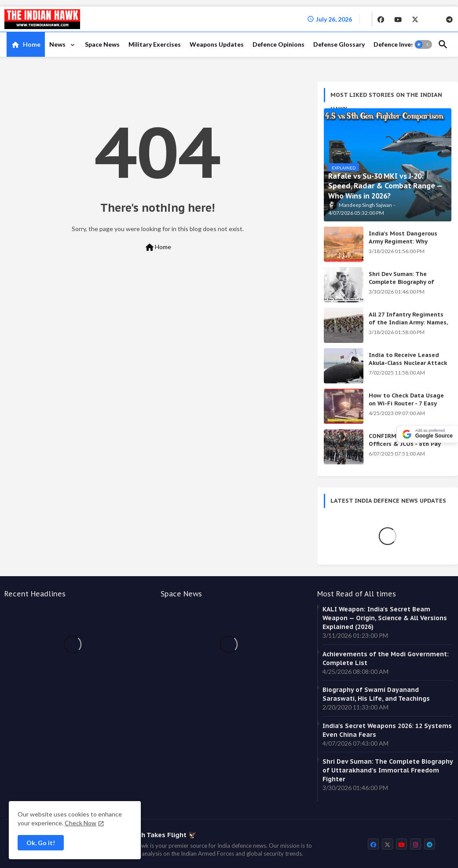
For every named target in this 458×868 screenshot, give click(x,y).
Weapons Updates (217, 44)
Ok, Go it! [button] (41, 843)
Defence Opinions (278, 44)
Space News (102, 44)
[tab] (26, 44)
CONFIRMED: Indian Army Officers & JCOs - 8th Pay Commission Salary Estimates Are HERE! (405, 448)
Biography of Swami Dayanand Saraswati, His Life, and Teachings (376, 694)
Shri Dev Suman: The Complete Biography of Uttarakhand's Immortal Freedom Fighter (404, 286)
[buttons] (381, 19)
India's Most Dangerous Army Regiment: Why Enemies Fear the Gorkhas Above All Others (406, 246)
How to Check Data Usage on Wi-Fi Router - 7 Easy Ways (406, 403)
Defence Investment (403, 44)
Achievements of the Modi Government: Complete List (386, 658)
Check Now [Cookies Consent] (81, 823)
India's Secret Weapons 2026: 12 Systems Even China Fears (387, 730)
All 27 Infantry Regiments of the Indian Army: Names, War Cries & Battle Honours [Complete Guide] (408, 327)
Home (32, 44)
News (58, 44)
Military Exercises (155, 44)
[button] (423, 44)
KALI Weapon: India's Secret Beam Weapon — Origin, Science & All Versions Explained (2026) (385, 618)
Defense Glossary (339, 44)
